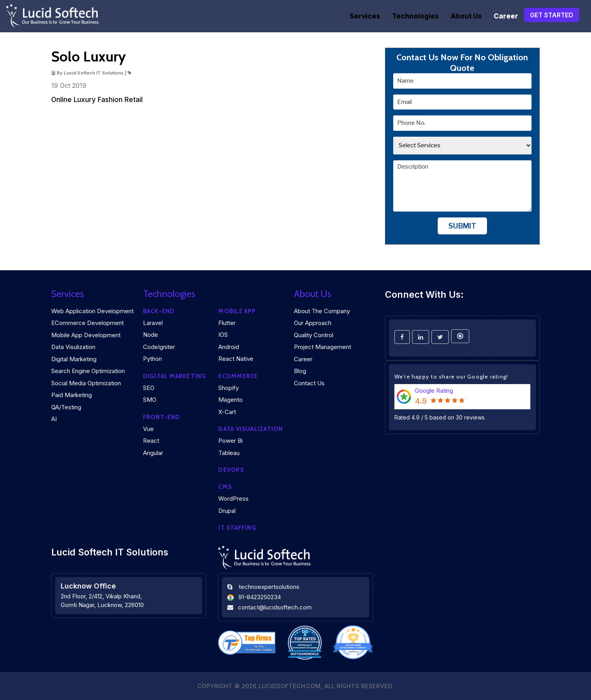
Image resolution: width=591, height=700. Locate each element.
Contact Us (309, 383)
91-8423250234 (260, 597)
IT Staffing (237, 528)
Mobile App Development (86, 335)
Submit (462, 226)
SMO (150, 400)
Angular (153, 453)
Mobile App (237, 311)
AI (54, 419)
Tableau (229, 453)
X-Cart (227, 412)
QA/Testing (66, 407)
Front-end (162, 417)
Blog (300, 371)
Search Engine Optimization (88, 371)
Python (152, 359)
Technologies (415, 16)
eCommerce (238, 376)
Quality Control (314, 335)
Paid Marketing (72, 395)
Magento (230, 400)
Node (151, 335)
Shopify (229, 388)
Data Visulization (73, 347)
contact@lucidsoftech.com (275, 607)
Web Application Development (92, 311)
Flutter (227, 323)
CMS (225, 487)
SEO (149, 388)
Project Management (322, 347)
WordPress (233, 499)
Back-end (159, 311)
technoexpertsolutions (269, 587)
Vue (148, 429)
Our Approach (313, 323)
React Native (236, 359)
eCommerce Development (87, 323)
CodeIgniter (159, 347)
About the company (322, 311)
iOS (223, 335)
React (151, 441)
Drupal (227, 511)
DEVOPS (231, 470)
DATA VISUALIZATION (251, 429)
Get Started (552, 15)
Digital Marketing (74, 359)
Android (229, 347)
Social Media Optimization (86, 383)
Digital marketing (175, 376)
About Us (466, 16)
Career (506, 16)
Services (365, 16)
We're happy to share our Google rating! (451, 377)
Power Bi (230, 441)
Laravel (153, 323)
